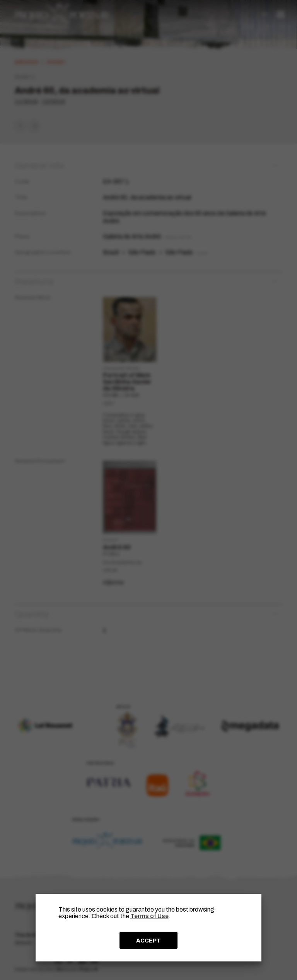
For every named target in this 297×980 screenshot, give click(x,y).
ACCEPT (148, 941)
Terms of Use (149, 916)
